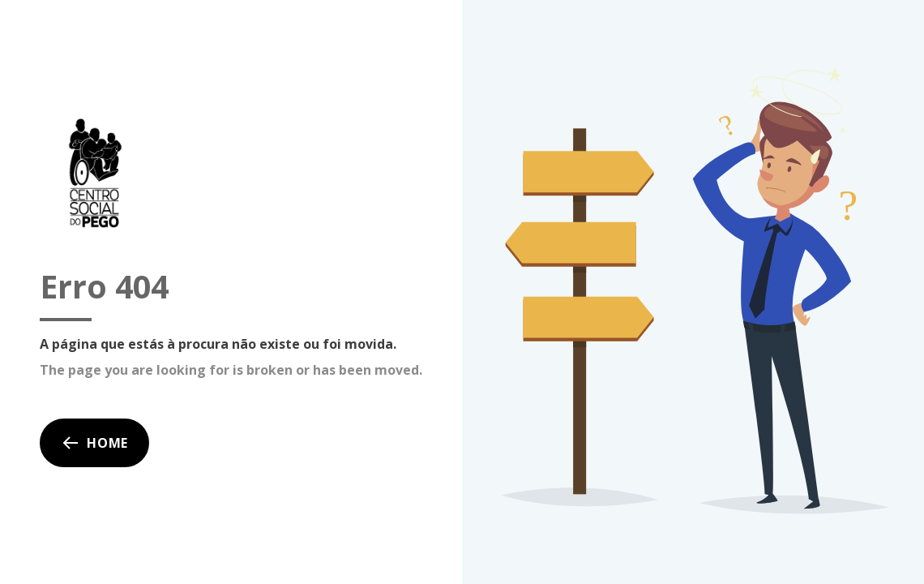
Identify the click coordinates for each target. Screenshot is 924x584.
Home (94, 443)
